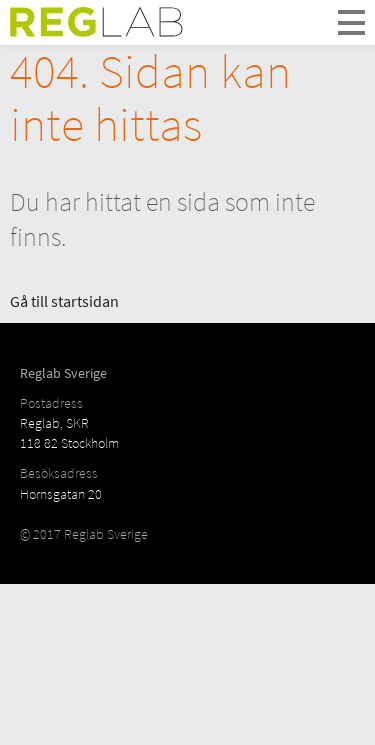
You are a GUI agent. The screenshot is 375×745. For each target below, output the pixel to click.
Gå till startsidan (64, 301)
